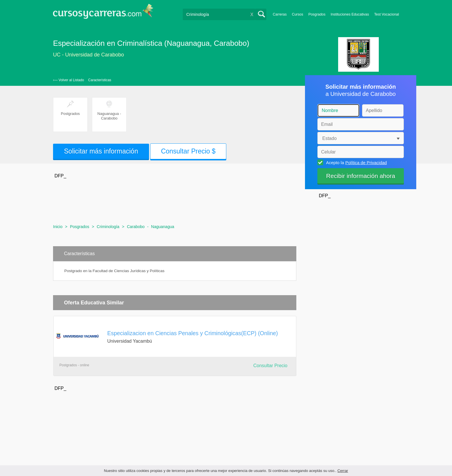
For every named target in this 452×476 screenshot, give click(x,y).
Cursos (297, 14)
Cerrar (343, 471)
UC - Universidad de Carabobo (88, 55)
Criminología (108, 227)
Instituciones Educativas (350, 14)
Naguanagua (163, 227)
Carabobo (136, 227)
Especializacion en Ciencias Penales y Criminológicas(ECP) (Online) (193, 333)
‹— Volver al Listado (68, 80)
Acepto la (356, 162)
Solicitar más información (101, 151)
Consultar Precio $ (188, 151)
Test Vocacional (387, 14)
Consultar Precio (270, 366)
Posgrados (317, 14)
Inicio (58, 227)
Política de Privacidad (366, 163)
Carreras (280, 14)
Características (100, 80)
